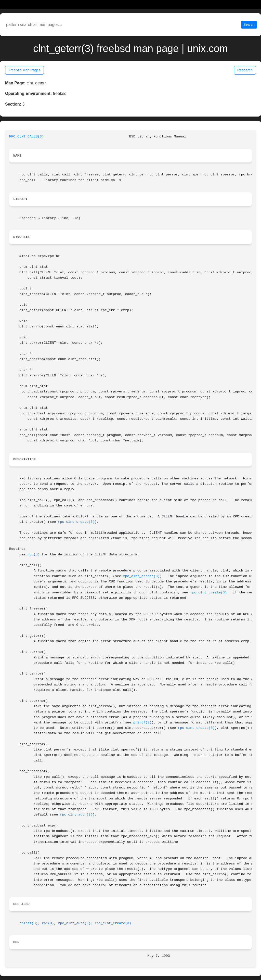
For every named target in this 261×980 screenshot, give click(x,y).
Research (245, 70)
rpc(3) (34, 555)
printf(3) (142, 723)
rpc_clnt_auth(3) (76, 815)
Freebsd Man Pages (24, 70)
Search (249, 24)
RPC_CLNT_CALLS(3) (27, 137)
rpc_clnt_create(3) (76, 522)
